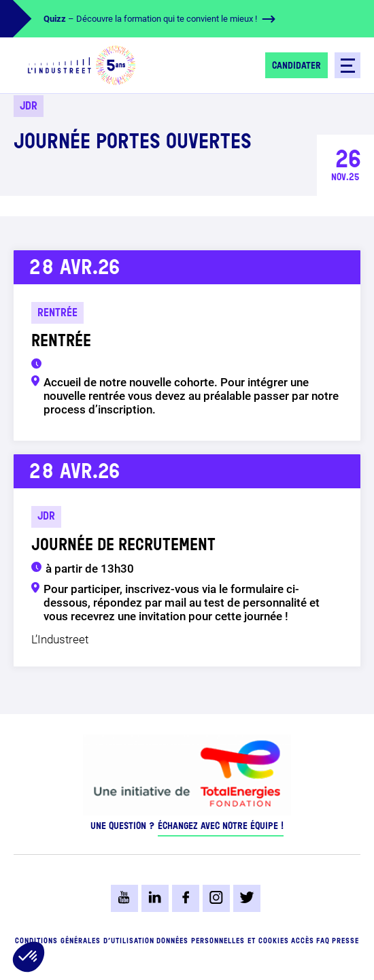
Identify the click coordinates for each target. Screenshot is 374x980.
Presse (345, 942)
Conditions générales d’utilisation (85, 942)
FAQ (323, 942)
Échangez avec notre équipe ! (221, 826)
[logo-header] (82, 65)
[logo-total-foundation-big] (187, 772)
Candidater (296, 66)
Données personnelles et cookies (223, 942)
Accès (303, 942)
